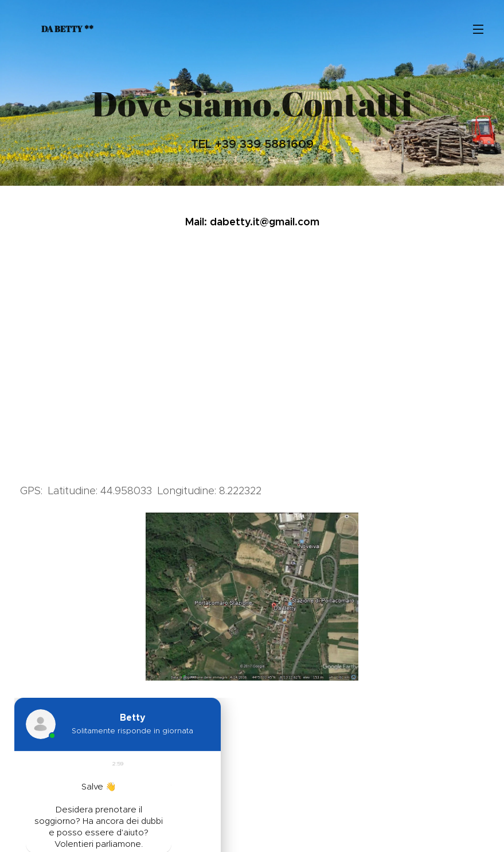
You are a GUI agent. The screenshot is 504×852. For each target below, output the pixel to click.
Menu (478, 29)
